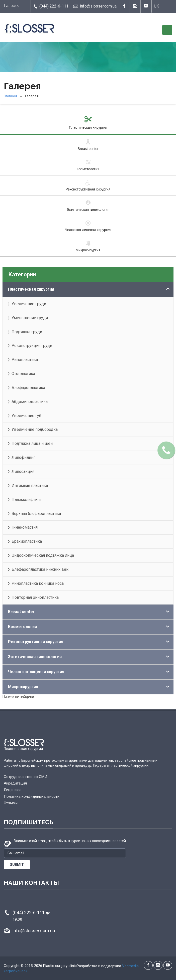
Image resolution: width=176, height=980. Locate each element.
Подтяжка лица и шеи (32, 443)
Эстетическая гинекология (88, 206)
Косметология (88, 165)
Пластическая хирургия (88, 123)
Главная (10, 96)
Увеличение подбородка (35, 429)
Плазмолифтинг (26, 500)
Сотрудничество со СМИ (25, 777)
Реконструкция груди (32, 346)
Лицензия (12, 790)
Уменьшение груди (30, 318)
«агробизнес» (16, 971)
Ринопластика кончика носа (38, 583)
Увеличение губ (26, 416)
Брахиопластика (27, 541)
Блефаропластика (28, 388)
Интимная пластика (30, 485)
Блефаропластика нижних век (40, 569)
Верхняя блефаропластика (36, 514)
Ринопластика (25, 360)
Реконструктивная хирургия (88, 185)
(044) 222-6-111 (51, 6)
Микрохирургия (88, 246)
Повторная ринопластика (35, 597)
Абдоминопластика (30, 402)
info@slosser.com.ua (95, 6)
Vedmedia (130, 966)
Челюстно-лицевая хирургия (88, 226)
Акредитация (15, 783)
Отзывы (11, 803)
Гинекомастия (25, 527)
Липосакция (23, 471)
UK (156, 6)
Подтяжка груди (27, 332)
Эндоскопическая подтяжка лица (43, 555)
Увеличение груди (29, 304)
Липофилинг (23, 457)
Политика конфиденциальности (32, 797)
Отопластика (23, 374)
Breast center (88, 145)
